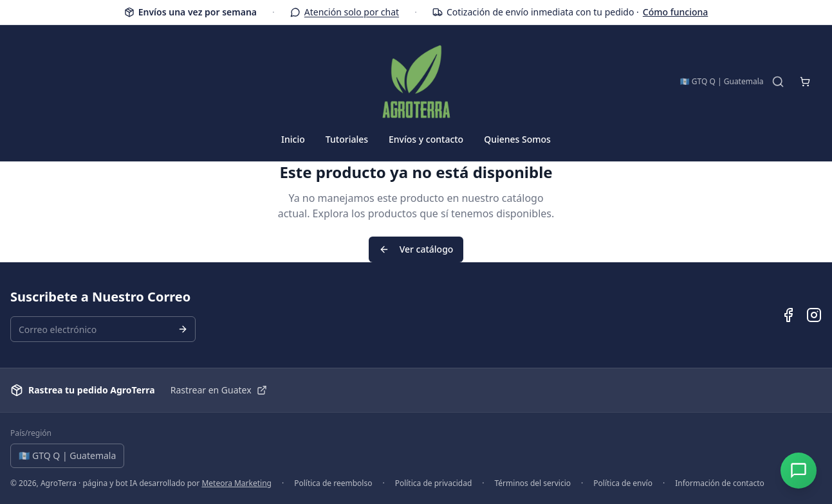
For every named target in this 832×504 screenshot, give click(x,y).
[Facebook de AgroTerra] (788, 315)
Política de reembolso (333, 483)
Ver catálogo (416, 249)
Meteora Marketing (236, 483)
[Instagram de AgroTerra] (814, 315)
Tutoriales (347, 139)
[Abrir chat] (799, 471)
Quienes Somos (517, 139)
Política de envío (623, 483)
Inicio (293, 139)
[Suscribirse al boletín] (183, 329)
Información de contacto (720, 483)
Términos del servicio (533, 483)
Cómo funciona (675, 12)
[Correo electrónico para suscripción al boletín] (103, 329)
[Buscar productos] (778, 82)
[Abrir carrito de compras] (805, 82)
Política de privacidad (434, 483)
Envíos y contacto (426, 139)
